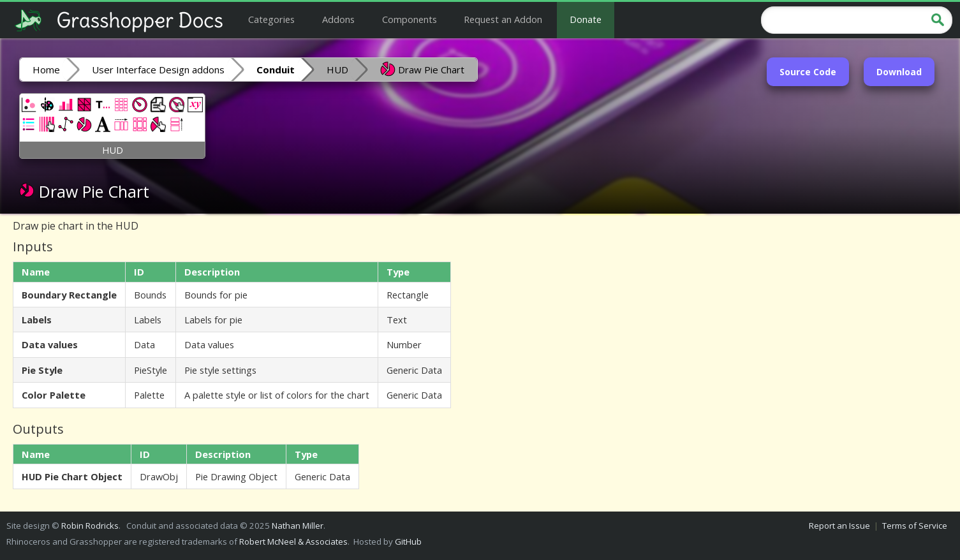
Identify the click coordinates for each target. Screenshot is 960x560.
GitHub (408, 542)
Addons (338, 19)
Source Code (808, 72)
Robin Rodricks (90, 526)
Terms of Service (915, 526)
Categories (271, 19)
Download (899, 72)
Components (410, 19)
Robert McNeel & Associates (293, 542)
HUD (337, 70)
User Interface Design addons (158, 70)
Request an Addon (503, 19)
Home (46, 70)
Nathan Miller (298, 526)
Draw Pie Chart (422, 69)
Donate (586, 19)
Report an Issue (839, 526)
